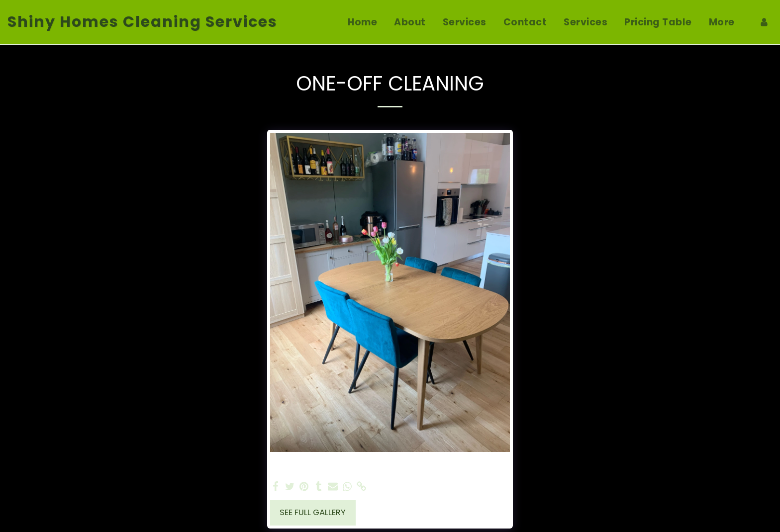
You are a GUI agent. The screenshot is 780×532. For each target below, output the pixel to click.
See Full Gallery (313, 512)
